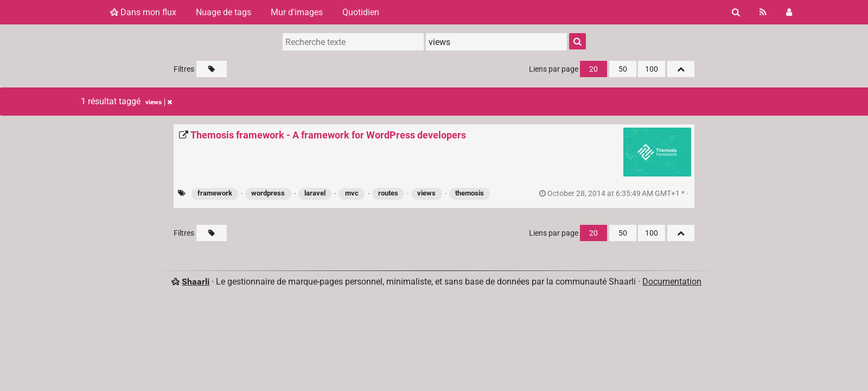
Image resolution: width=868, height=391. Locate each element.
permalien (615, 194)
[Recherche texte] (353, 42)
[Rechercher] (736, 12)
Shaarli (196, 282)
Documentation (672, 282)
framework (215, 193)
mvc (352, 193)
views (426, 193)
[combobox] (496, 42)
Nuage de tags (224, 12)
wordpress (268, 193)
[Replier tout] (681, 69)
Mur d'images (297, 12)
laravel (315, 193)
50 (623, 69)
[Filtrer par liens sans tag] (212, 69)
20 (593, 69)
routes (388, 193)
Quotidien (361, 12)
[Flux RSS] (763, 12)
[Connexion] (789, 12)
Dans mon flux (143, 12)
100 (652, 69)
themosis (470, 193)
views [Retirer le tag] (159, 102)
